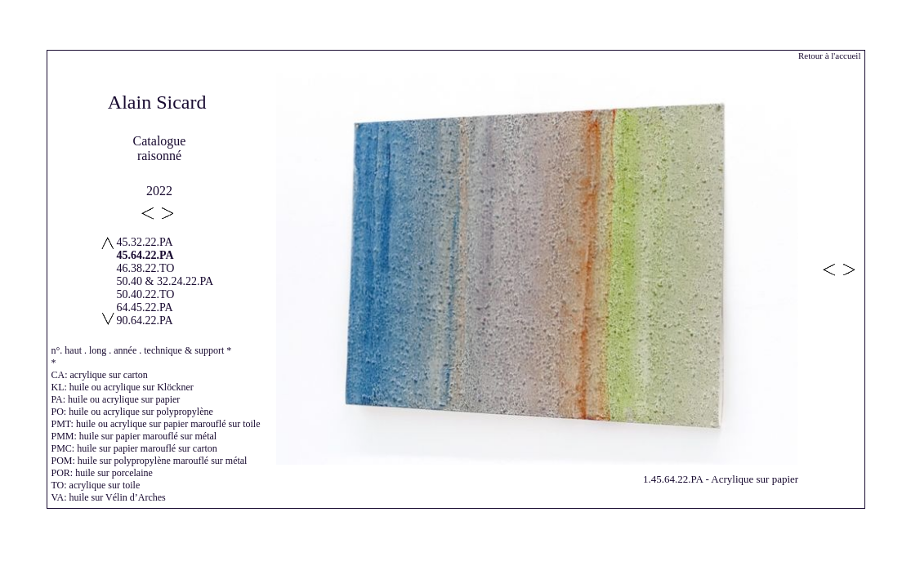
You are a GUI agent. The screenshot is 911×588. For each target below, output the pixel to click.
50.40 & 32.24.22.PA (165, 281)
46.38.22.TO (146, 268)
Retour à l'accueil (830, 56)
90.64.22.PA (145, 321)
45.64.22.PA (145, 255)
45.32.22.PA (145, 242)
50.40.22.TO (146, 294)
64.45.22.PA (145, 307)
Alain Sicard (157, 102)
